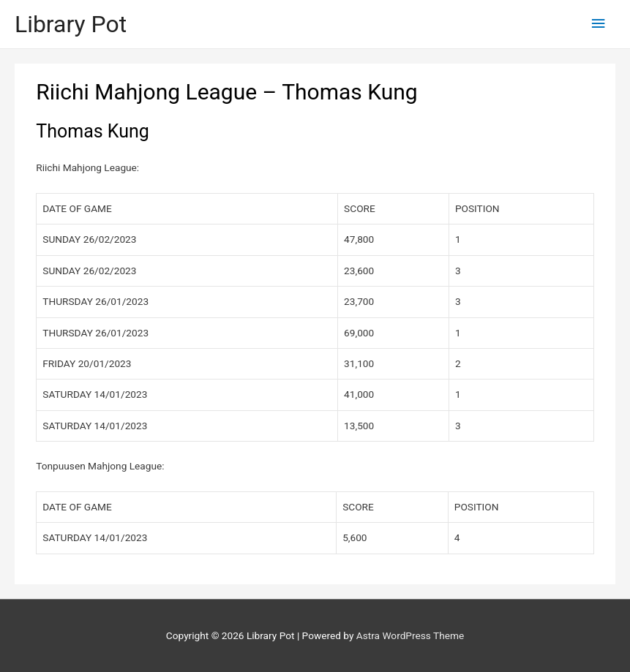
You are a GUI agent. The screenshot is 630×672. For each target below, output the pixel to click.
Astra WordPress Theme (410, 635)
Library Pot (71, 24)
